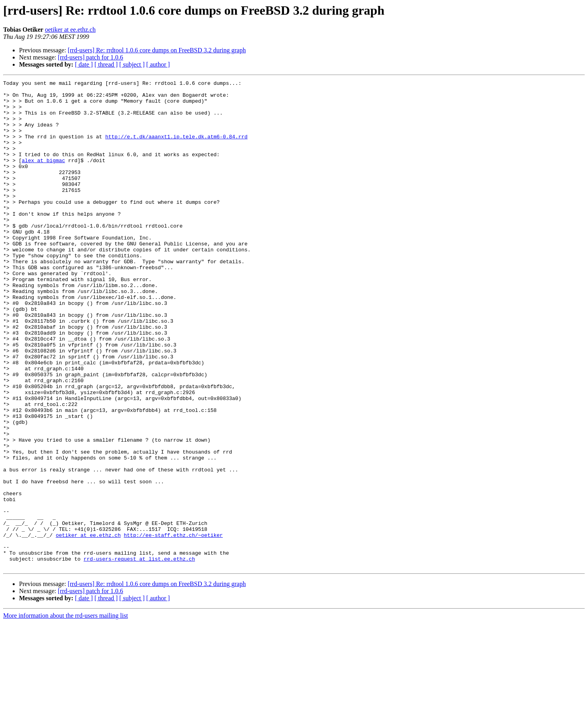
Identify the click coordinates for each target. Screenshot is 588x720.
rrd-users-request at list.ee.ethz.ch (139, 655)
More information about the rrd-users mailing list (66, 713)
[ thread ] (106, 64)
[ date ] (84, 64)
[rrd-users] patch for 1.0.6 (91, 57)
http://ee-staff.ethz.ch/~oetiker (173, 626)
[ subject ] (132, 64)
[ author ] (158, 64)
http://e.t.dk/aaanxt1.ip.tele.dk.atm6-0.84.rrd (176, 148)
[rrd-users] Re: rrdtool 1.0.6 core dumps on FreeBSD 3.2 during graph (157, 50)
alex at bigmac (43, 177)
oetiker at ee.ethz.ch (70, 30)
